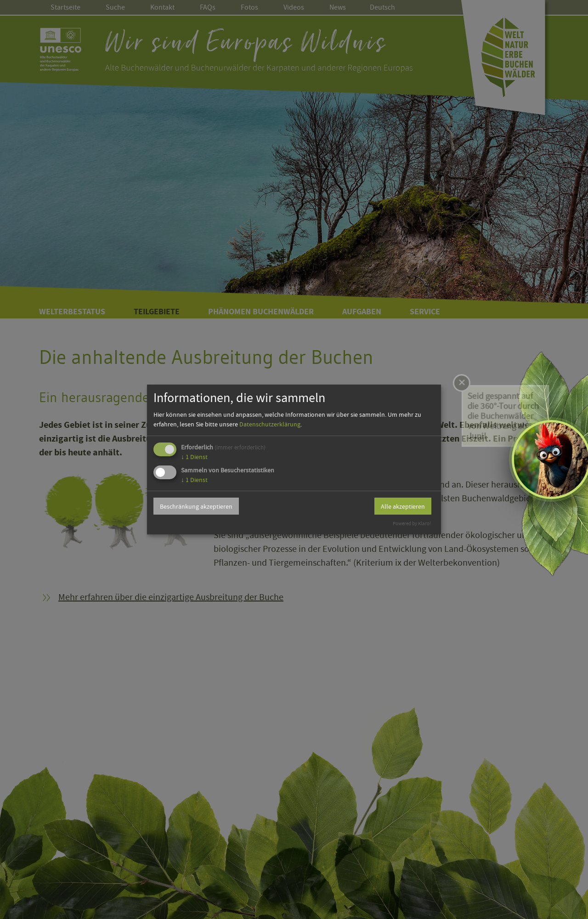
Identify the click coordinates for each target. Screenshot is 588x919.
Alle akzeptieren (403, 506)
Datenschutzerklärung (270, 424)
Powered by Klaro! (412, 524)
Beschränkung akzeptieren (196, 506)
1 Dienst (194, 457)
